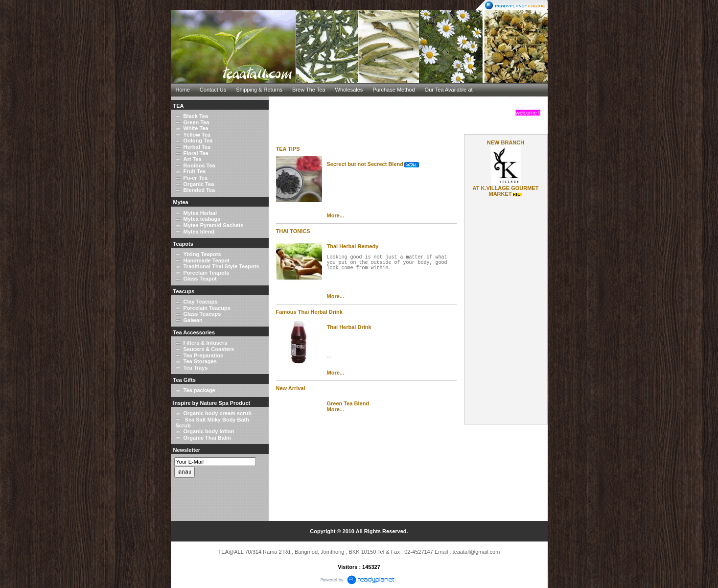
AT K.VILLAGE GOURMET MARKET (506, 191)
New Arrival (291, 388)
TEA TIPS (288, 149)
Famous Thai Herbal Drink (309, 312)
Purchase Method (394, 90)
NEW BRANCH (506, 142)
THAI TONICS (293, 231)
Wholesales (349, 90)
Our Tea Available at (449, 90)
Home (183, 90)
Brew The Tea (309, 90)
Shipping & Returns (259, 90)
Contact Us (213, 90)
